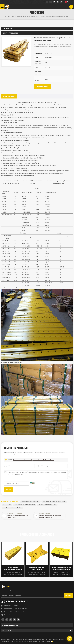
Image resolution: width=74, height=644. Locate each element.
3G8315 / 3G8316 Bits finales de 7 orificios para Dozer (37, 569)
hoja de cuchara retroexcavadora (25, 505)
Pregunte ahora (42, 86)
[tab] (9, 96)
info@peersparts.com (21, 612)
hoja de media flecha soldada (30, 502)
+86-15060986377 (17, 602)
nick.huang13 (12, 615)
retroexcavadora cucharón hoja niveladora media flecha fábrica (34, 460)
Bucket (14, 17)
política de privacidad (20, 642)
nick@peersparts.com (21, 609)
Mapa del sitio (5, 642)
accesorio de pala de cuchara (48, 505)
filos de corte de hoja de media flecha (54, 502)
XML (12, 642)
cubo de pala (7, 505)
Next (72, 559)
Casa (8, 17)
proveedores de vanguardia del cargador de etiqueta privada (61, 569)
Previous (2, 559)
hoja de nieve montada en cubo (13, 508)
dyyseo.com (37, 642)
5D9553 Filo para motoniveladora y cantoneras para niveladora (13, 569)
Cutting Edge (22, 17)
